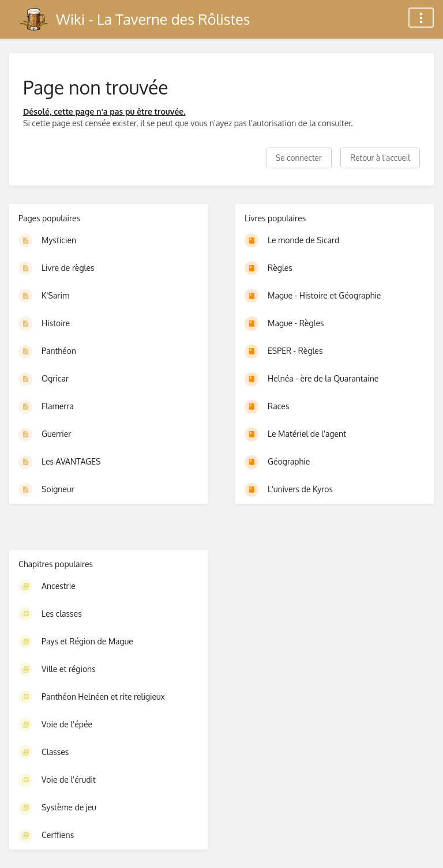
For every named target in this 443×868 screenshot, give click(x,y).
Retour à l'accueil (380, 158)
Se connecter (299, 158)
